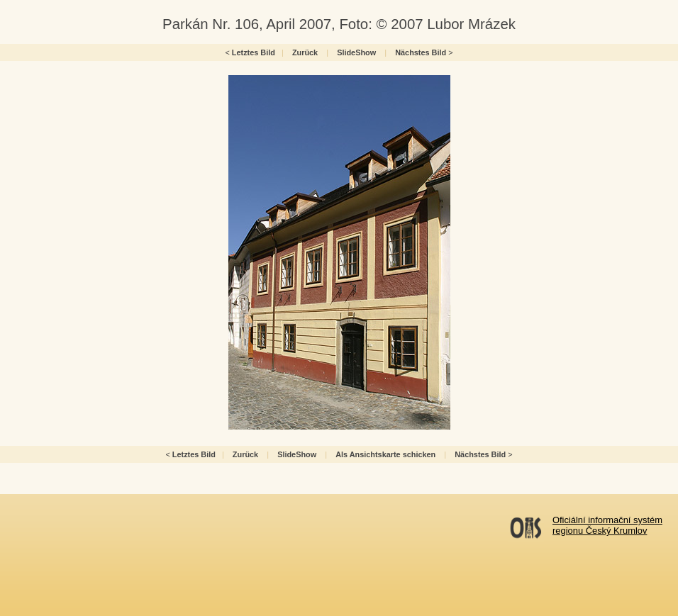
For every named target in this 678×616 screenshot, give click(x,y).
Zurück (305, 52)
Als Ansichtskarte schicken (385, 454)
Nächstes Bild (421, 52)
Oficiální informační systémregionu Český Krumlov (607, 525)
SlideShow (356, 52)
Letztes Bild (254, 52)
